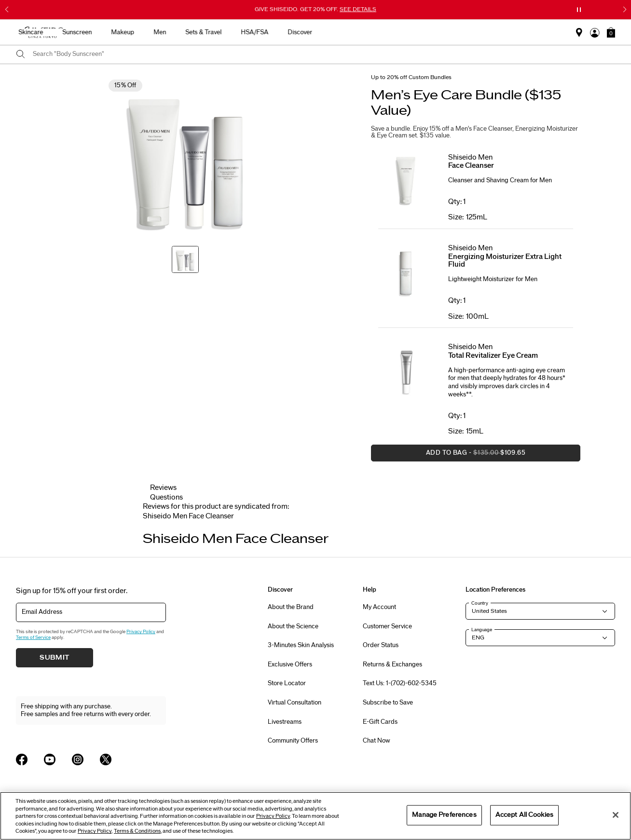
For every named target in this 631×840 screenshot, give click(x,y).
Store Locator (287, 683)
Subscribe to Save (388, 703)
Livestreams (285, 722)
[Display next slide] (479, 528)
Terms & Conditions (137, 831)
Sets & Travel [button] (402, 32)
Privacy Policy (141, 632)
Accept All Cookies (524, 815)
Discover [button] (498, 32)
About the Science (293, 626)
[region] (315, 816)
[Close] (616, 815)
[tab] (188, 516)
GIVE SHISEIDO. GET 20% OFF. (315, 9)
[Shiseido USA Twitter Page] (106, 759)
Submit (55, 658)
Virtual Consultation (295, 703)
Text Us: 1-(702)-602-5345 (400, 683)
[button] (611, 32)
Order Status (381, 645)
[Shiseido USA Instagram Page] (78, 759)
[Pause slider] (579, 10)
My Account (379, 607)
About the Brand (291, 607)
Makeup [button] (321, 32)
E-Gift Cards (380, 722)
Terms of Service (33, 637)
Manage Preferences (444, 815)
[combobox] (324, 54)
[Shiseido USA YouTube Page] (50, 759)
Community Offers (293, 741)
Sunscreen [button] (275, 32)
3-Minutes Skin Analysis (301, 645)
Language (482, 630)
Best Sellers (149, 32)
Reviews (163, 488)
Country (480, 603)
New (191, 32)
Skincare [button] (229, 32)
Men (358, 32)
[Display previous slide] (152, 528)
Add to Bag (448, 455)
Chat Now (377, 741)
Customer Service (387, 626)
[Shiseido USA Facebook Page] (22, 759)
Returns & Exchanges (392, 664)
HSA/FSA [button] (453, 32)
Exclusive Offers (290, 664)
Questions (166, 497)
